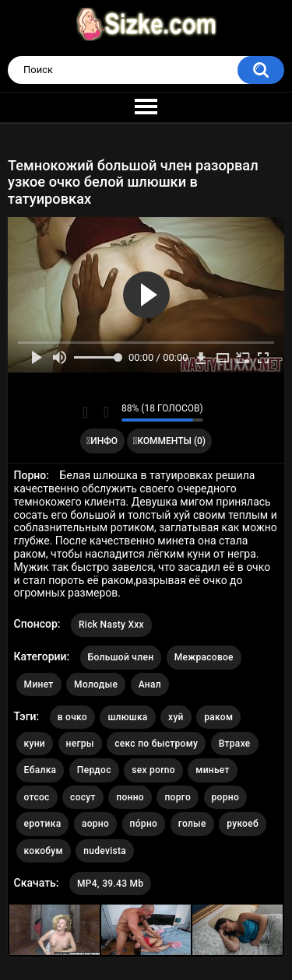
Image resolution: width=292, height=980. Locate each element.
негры (80, 744)
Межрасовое (204, 657)
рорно (225, 797)
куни (35, 744)
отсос (37, 797)
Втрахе (235, 744)
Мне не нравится (106, 412)
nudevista (105, 851)
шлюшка (127, 717)
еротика (43, 824)
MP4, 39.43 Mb (110, 884)
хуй (176, 717)
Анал (150, 684)
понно (130, 797)
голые (192, 824)
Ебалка (40, 770)
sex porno (153, 770)
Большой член (121, 657)
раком (218, 717)
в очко (72, 717)
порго (178, 797)
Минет (39, 684)
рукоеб (243, 824)
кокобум (44, 851)
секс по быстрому (156, 744)
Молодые (96, 684)
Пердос (94, 770)
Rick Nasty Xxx (111, 625)
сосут (83, 797)
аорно (95, 824)
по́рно (144, 824)
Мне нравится (85, 412)
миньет (212, 770)
